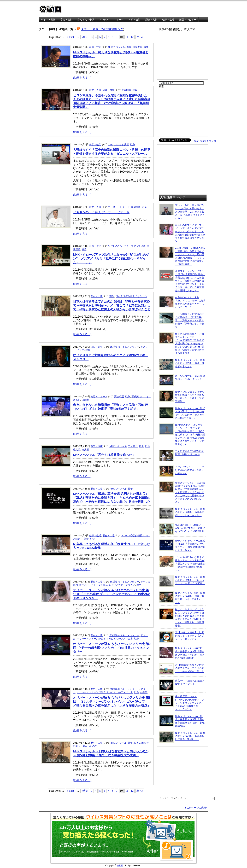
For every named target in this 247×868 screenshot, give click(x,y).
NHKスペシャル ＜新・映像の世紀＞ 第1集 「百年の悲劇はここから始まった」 (182, 513)
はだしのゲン (115, 246)
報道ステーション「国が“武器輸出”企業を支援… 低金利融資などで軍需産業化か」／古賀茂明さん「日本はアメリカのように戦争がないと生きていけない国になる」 (182, 492)
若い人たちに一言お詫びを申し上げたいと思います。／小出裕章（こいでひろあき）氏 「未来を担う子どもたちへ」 (182, 212)
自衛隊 (85, 400)
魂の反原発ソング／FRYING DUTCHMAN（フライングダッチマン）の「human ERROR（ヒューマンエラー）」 (182, 703)
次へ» (140, 37)
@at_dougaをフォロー (206, 141)
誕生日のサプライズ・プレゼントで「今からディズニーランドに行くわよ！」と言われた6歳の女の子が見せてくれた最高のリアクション (182, 233)
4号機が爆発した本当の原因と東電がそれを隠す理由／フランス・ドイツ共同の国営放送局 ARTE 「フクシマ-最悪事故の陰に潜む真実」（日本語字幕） (182, 256)
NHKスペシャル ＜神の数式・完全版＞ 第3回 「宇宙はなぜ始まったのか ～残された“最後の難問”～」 (182, 653)
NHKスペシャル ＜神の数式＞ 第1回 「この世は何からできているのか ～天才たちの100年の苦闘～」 (182, 413)
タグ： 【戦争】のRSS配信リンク (102, 29)
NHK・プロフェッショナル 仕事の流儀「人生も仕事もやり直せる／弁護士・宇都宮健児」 (182, 396)
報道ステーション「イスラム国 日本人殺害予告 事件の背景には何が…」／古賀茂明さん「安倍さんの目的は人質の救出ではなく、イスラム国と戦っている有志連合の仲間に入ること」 (182, 281)
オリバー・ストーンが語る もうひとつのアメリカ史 (107, 585)
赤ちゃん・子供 (86, 20)
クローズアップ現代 (135, 246)
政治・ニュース (99, 397)
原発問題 (138, 47)
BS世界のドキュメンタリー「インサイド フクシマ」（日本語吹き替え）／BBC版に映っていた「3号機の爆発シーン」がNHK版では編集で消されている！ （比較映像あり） (182, 435)
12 (132, 37)
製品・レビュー (188, 20)
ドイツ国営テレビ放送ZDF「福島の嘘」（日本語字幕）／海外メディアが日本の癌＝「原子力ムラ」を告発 (181, 320)
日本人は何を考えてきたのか (131, 296)
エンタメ (104, 20)
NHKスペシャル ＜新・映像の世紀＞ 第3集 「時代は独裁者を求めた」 (182, 364)
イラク (80, 350)
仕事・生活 (168, 20)
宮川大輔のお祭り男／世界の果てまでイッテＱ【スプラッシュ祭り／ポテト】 (181, 637)
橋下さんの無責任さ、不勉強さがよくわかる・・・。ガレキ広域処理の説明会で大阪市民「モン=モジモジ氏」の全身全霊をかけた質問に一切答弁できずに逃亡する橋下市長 (181, 343)
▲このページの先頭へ (196, 808)
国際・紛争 (97, 347)
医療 (129, 47)
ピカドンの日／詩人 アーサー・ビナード (101, 212)
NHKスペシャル (117, 47)
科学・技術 (134, 20)
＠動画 (120, 865)
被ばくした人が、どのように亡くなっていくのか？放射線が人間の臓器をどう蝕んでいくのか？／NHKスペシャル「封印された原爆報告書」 (182, 617)
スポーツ (119, 20)
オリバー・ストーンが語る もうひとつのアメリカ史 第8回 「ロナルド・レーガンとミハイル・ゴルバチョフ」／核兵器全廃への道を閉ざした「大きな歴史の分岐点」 (112, 702)
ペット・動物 (48, 20)
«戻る (85, 37)
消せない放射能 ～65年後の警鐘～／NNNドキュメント (182, 380)
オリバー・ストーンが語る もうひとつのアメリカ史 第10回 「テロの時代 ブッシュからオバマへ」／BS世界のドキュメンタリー (112, 594)
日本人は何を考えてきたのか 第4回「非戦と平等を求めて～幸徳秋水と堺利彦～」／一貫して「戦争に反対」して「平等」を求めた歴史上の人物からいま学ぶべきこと (112, 305)
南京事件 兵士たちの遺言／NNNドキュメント (182, 685)
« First (70, 37)
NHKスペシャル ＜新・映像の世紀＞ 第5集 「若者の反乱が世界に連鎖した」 (182, 737)
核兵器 (85, 450)
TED (111, 144)
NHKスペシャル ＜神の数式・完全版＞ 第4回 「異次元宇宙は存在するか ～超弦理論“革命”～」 (182, 721)
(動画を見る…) (82, 78)
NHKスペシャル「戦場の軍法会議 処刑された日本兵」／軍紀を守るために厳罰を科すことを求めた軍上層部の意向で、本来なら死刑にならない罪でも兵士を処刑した (112, 498)
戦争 (146, 47)
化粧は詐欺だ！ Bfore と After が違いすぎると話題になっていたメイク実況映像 (182, 529)
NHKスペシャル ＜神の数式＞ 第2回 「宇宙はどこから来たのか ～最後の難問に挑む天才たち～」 (182, 545)
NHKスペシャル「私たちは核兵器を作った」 (104, 455)
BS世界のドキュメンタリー (124, 347)
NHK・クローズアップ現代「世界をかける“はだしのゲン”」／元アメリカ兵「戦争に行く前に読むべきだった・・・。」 (111, 259)
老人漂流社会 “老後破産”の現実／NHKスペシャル (181, 456)
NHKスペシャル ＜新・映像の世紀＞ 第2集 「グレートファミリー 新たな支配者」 (182, 581)
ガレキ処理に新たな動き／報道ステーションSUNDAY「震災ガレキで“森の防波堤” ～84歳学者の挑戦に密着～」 (182, 563)
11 (127, 37)
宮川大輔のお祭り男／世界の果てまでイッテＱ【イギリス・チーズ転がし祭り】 (181, 669)
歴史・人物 (151, 20)
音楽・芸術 (66, 20)
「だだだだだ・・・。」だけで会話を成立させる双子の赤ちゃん (181, 471)
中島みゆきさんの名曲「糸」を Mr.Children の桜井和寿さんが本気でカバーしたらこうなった (182, 302)
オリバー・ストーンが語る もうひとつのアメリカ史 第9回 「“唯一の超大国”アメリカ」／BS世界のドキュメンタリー (112, 648)
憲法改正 (119, 397)
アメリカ (133, 446)
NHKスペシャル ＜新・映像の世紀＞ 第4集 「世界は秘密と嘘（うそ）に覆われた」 (182, 598)
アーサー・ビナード (119, 207)
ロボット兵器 (122, 144)
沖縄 (93, 539)
